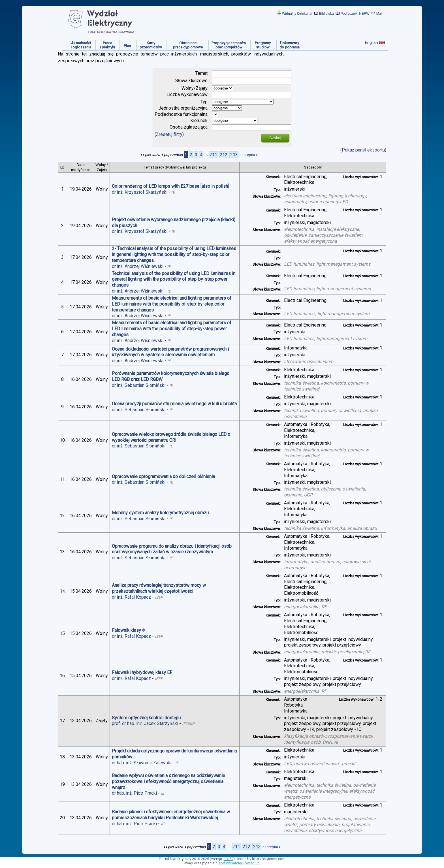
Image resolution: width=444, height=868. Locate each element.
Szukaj (275, 138)
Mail (379, 14)
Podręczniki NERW (355, 14)
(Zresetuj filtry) (169, 134)
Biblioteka (326, 14)
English (372, 42)
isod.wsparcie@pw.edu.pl (239, 863)
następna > (249, 155)
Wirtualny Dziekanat (297, 14)
